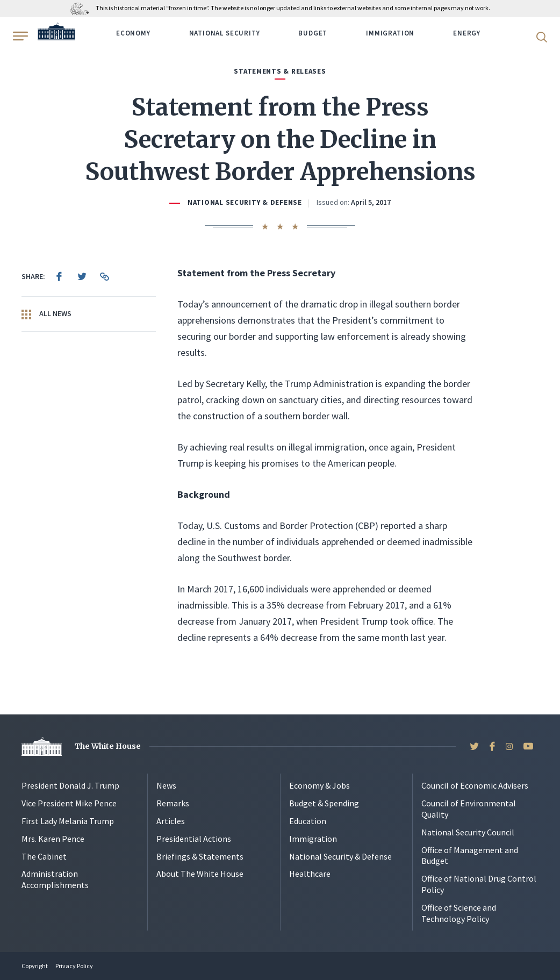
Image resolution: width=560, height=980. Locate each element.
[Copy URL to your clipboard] (104, 276)
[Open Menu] (19, 36)
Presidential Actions (194, 839)
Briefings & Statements (200, 856)
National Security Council (468, 832)
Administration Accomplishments (55, 879)
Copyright (35, 966)
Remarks (173, 803)
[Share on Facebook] (59, 276)
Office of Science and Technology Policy (459, 913)
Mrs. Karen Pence (53, 839)
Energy (467, 33)
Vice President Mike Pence (69, 803)
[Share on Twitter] (82, 276)
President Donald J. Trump (70, 785)
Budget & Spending (324, 803)
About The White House (200, 874)
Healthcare (310, 874)
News (166, 785)
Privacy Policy (74, 966)
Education (308, 821)
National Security (225, 33)
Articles (171, 821)
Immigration (390, 33)
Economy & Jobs (320, 785)
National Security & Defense (245, 202)
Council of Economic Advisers (475, 785)
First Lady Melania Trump (68, 821)
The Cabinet (44, 856)
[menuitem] (59, 276)
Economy (133, 33)
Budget (313, 33)
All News (46, 314)
